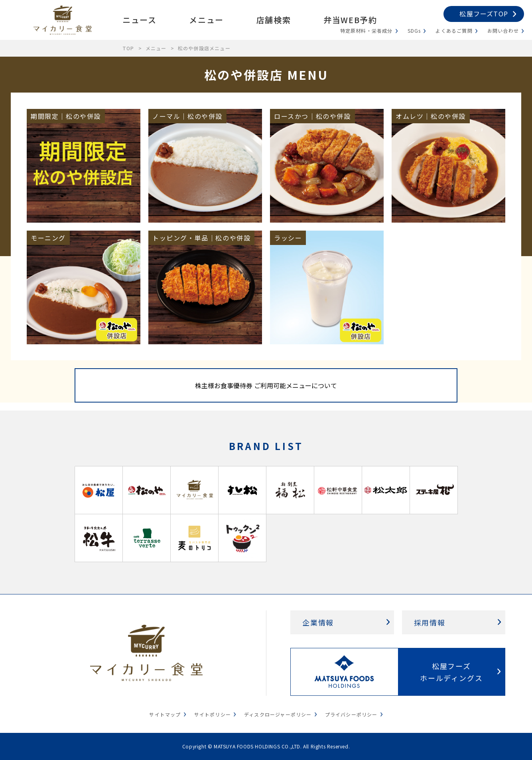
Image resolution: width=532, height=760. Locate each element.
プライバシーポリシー (351, 714)
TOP (128, 48)
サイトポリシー (213, 714)
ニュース (139, 20)
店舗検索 (274, 20)
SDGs (414, 31)
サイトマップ (165, 714)
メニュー (206, 20)
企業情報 (318, 622)
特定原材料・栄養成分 (366, 31)
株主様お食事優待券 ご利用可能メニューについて (266, 385)
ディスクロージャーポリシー (278, 714)
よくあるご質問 (454, 31)
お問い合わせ (503, 31)
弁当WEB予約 (350, 20)
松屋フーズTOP (484, 14)
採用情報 (430, 622)
